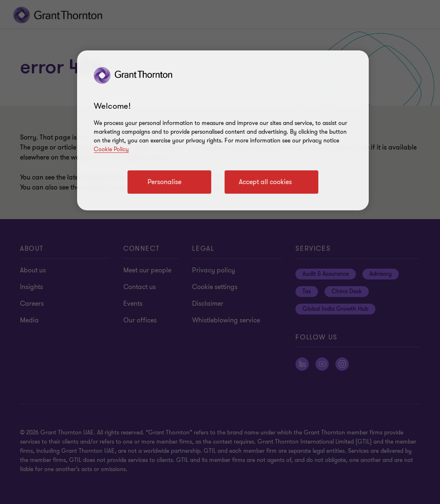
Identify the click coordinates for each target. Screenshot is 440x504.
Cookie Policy (111, 149)
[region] (223, 130)
